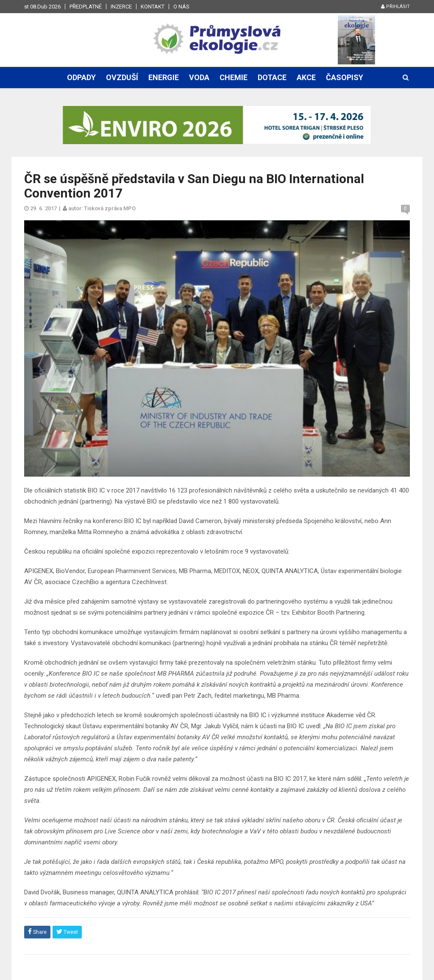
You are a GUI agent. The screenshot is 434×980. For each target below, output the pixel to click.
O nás (181, 7)
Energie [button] (164, 77)
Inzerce (121, 7)
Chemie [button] (234, 77)
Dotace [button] (272, 77)
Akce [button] (306, 77)
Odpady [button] (81, 77)
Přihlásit (395, 7)
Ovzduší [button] (122, 77)
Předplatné (86, 7)
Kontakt (153, 7)
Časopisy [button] (345, 77)
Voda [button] (199, 77)
